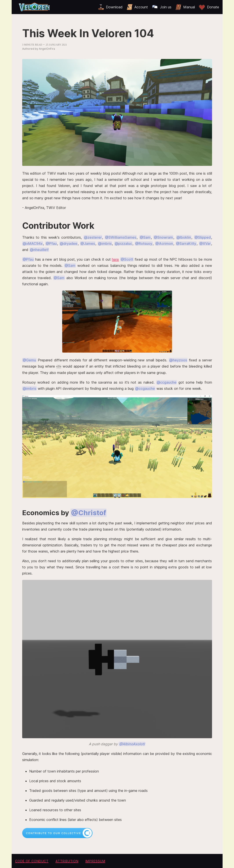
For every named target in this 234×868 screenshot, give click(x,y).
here (115, 259)
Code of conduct (32, 861)
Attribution (67, 861)
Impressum (95, 861)
